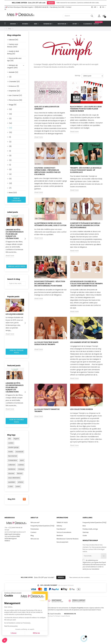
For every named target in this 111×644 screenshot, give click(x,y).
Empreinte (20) (14, 91)
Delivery (59, 526)
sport (22, 460)
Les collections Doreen (81, 409)
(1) (10, 137)
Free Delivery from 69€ (57, 7)
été (9, 439)
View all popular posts (17, 352)
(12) (10, 109)
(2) (10, 142)
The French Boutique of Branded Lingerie (19, 7)
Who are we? (35, 523)
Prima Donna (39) (15, 100)
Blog (32, 536)
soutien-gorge (13, 447)
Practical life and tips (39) (14, 60)
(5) (10, 160)
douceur (11, 474)
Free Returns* (61, 529)
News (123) (13, 193)
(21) (10, 183)
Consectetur (13, 460)
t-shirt (11, 487)
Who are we (35, 539)
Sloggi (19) (13, 105)
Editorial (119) (13, 40)
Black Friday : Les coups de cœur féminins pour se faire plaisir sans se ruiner (86, 109)
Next (25, 239)
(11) (10, 156)
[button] (5, 640)
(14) (10, 123)
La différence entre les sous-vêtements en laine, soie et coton (50, 224)
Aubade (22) (13, 72)
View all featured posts (17, 421)
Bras (84, 526)
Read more (10, 256)
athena (21, 482)
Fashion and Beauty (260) (13, 46)
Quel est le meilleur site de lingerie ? (47, 108)
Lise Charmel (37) (15, 96)
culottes (21, 465)
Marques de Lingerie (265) (12, 67)
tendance (12, 469)
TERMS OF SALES (62, 523)
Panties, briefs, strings (90, 529)
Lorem (18, 487)
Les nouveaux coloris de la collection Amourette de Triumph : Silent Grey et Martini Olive (86, 284)
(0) (10, 119)
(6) (10, 170)
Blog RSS (16, 499)
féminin (20, 474)
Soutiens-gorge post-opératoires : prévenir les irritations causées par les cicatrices (47, 171)
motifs (11, 452)
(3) (10, 77)
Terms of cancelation (64, 532)
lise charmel (13, 456)
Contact (33, 532)
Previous (8, 239)
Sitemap (86, 532)
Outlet (85, 536)
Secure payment (62, 542)
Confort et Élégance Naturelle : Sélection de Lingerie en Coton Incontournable (86, 225)
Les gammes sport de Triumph (84, 342)
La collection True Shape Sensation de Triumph (46, 343)
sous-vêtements (14, 478)
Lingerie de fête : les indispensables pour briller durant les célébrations (15, 234)
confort (11, 443)
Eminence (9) (14, 86)
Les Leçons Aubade (15, 314)
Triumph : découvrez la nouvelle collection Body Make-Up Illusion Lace (86, 170)
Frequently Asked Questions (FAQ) (42, 526)
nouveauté (19, 452)
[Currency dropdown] (94, 7)
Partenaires (35, 529)
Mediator (60, 536)
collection (12, 465)
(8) (10, 146)
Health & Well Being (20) (13, 53)
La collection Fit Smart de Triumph (47, 410)
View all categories (16, 200)
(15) (10, 132)
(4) (10, 174)
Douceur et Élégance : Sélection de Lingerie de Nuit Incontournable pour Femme (50, 284)
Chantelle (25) (14, 82)
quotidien (12, 482)
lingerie (16, 439)
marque (21, 469)
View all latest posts (17, 266)
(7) (10, 188)
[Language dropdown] (103, 7)
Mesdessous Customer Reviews (68, 539)
